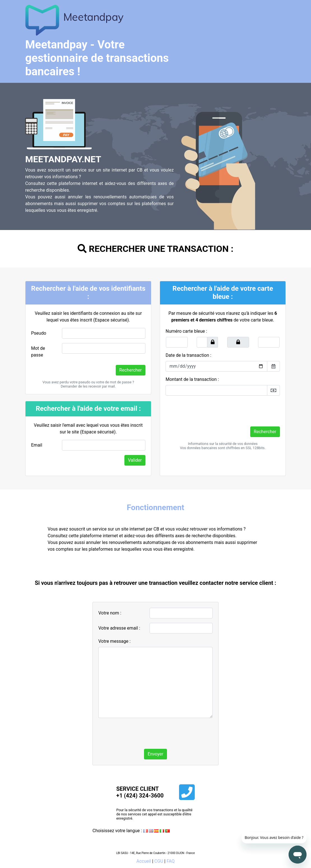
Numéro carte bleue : (186, 331)
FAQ (170, 861)
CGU (159, 861)
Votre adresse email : (119, 628)
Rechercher (131, 370)
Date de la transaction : (188, 355)
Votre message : (114, 641)
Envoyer (155, 754)
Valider (135, 460)
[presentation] (208, 411)
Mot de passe (38, 352)
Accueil (144, 861)
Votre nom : (110, 613)
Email (37, 445)
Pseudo (39, 333)
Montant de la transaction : (192, 379)
